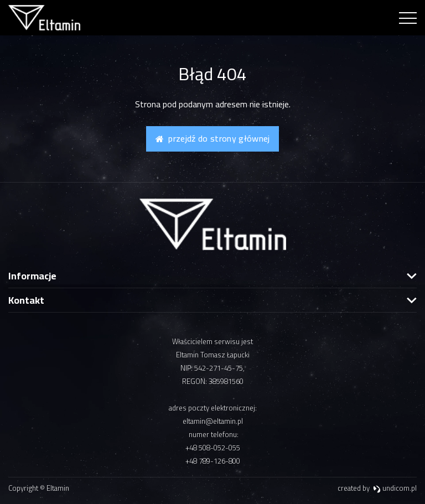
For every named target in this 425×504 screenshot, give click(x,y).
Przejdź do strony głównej (213, 138)
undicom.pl (395, 488)
